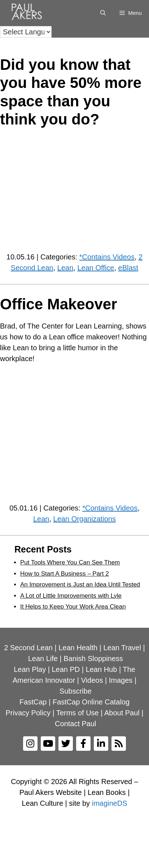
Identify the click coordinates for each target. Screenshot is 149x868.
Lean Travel (122, 648)
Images (121, 680)
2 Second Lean (28, 648)
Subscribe (76, 691)
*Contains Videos (107, 257)
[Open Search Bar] (103, 13)
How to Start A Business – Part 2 (65, 574)
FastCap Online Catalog (91, 702)
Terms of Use (78, 713)
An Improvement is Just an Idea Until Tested (80, 585)
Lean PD (66, 669)
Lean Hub (102, 669)
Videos (92, 680)
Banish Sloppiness (93, 659)
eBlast (128, 268)
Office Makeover (58, 304)
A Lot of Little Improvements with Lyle (71, 596)
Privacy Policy (28, 713)
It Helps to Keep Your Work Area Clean (73, 607)
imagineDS (110, 803)
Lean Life (43, 659)
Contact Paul (76, 724)
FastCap (33, 702)
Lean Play (30, 669)
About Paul (122, 713)
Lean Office (96, 268)
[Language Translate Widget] (26, 32)
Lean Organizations (85, 519)
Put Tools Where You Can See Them (70, 562)
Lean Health (78, 648)
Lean (65, 268)
